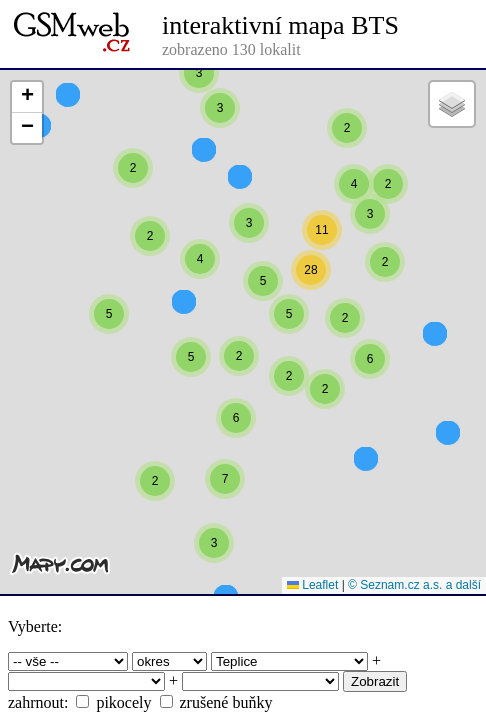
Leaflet (312, 585)
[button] (199, 128)
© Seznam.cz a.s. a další (414, 585)
